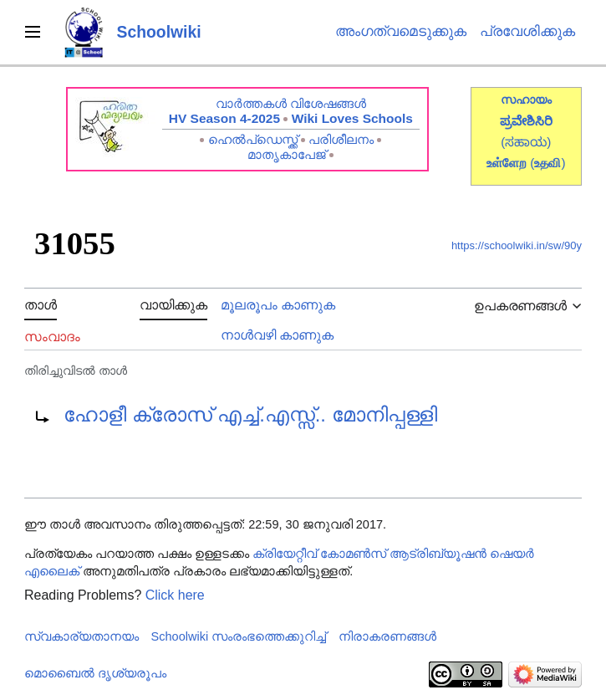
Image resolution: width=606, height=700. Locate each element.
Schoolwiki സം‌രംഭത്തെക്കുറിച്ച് (239, 636)
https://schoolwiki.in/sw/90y (517, 245)
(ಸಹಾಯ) (526, 142)
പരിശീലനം (341, 139)
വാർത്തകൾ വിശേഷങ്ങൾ (291, 103)
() (547, 163)
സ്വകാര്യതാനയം (81, 636)
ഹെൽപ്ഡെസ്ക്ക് (253, 139)
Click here (175, 595)
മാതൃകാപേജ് (287, 154)
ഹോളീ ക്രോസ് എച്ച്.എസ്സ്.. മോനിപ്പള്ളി (250, 415)
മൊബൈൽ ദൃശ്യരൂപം (95, 673)
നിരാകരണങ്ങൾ (387, 636)
